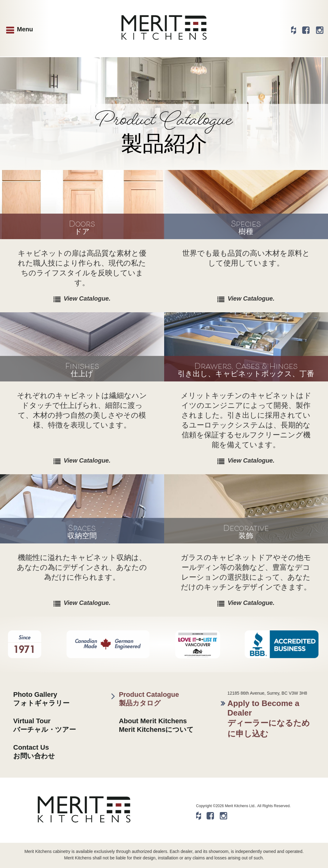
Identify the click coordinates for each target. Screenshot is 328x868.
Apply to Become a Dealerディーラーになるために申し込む (269, 718)
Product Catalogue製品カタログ (149, 699)
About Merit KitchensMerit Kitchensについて (156, 725)
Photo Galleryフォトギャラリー (41, 699)
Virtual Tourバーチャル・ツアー (45, 725)
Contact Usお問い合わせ (34, 752)
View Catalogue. (87, 298)
